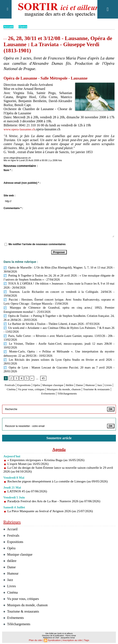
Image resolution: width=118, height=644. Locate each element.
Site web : (9, 196)
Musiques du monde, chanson (91, 381)
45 (43, 370)
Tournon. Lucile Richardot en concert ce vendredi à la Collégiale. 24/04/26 (50, 291)
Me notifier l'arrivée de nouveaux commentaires (37, 244)
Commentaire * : (13, 208)
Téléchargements (85, 385)
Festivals (12, 377)
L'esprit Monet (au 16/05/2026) (29, 456)
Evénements (63, 385)
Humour (105, 377)
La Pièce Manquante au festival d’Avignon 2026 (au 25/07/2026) (51, 503)
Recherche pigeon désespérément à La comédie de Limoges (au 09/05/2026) (59, 473)
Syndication (55, 639)
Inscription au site (72, 639)
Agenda (59, 441)
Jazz (8, 381)
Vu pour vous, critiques (53, 381)
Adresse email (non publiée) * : (22, 183)
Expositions (28, 377)
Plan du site (37, 639)
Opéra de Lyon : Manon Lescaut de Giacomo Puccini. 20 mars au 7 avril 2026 (58, 360)
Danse (93, 377)
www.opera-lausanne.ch (20, 129)
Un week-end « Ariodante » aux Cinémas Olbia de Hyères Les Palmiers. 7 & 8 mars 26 (58, 321)
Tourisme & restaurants (37, 385)
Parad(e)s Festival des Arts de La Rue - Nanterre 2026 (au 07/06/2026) (55, 493)
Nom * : (8, 170)
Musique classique (62, 377)
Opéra (23, 27)
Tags (85, 639)
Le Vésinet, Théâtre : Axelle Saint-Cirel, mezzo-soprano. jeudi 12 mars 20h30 (58, 337)
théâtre (81, 377)
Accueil (9, 27)
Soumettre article (59, 430)
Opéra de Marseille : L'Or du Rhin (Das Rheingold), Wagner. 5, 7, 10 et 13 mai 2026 (58, 267)
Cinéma (30, 381)
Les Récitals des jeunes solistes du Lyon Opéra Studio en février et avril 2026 (58, 352)
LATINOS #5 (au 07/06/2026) (28, 483)
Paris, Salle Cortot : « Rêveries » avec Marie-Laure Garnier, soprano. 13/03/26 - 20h (58, 329)
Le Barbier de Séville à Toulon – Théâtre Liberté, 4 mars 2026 (43, 317)
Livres (18, 381)
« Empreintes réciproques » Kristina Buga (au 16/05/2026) (47, 452)
